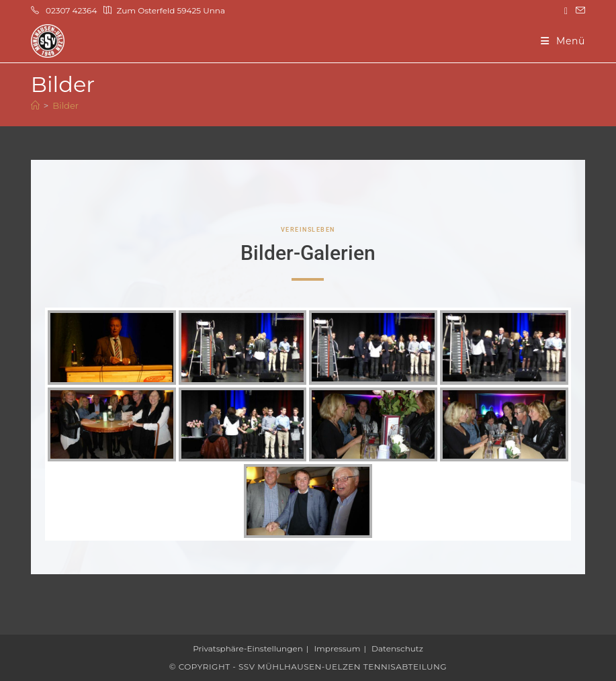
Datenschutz (397, 648)
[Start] (35, 105)
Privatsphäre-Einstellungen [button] (248, 648)
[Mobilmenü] (563, 41)
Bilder (65, 105)
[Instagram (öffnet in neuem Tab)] (566, 11)
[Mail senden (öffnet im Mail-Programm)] (578, 11)
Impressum (338, 648)
